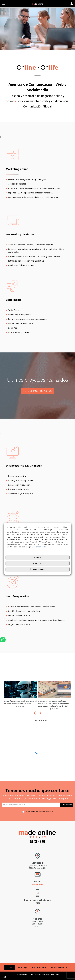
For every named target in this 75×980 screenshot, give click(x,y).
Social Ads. (13, 328)
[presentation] (35, 713)
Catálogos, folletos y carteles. (21, 480)
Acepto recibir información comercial (38, 812)
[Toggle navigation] (72, 4)
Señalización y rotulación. (19, 485)
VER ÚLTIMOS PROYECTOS (38, 391)
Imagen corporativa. (17, 476)
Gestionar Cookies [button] (37, 569)
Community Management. (20, 315)
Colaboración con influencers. (21, 324)
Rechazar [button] (37, 563)
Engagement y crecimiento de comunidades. (27, 319)
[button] (37, 4)
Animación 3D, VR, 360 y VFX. (21, 494)
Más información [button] (39, 547)
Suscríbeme (67, 805)
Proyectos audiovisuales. (19, 489)
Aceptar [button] (37, 557)
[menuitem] (10, 967)
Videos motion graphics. (19, 332)
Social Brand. (14, 310)
